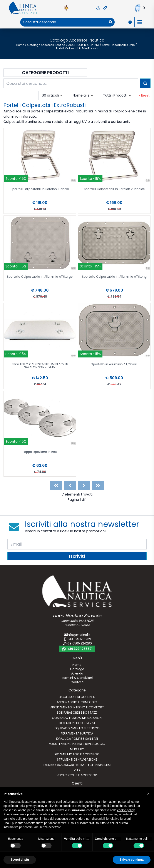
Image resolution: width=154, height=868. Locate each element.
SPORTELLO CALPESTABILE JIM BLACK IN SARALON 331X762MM (40, 366)
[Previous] (70, 486)
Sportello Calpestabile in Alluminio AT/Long (114, 277)
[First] (56, 486)
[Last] (98, 486)
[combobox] (64, 22)
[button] (148, 794)
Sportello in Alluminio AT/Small (114, 365)
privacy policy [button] (35, 806)
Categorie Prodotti (45, 73)
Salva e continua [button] (132, 860)
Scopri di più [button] (20, 860)
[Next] (84, 486)
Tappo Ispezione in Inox (40, 452)
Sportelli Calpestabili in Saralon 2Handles (114, 189)
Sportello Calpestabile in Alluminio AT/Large (40, 277)
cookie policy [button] (126, 810)
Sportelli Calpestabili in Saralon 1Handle (40, 189)
